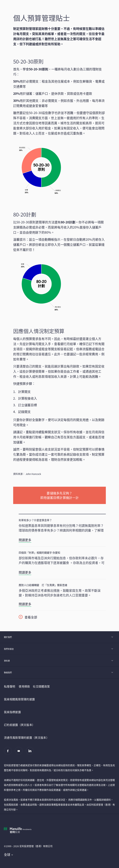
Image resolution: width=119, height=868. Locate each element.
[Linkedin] (31, 753)
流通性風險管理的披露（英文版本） (26, 737)
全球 (7, 854)
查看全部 (31, 617)
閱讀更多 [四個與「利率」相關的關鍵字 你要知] (25, 572)
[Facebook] (9, 753)
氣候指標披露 (12, 712)
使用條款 (24, 686)
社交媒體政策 (41, 686)
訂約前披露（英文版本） (19, 725)
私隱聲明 (10, 686)
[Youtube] (20, 753)
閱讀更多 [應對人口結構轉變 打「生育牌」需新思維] (25, 604)
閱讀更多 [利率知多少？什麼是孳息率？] (25, 540)
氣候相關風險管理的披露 (19, 699)
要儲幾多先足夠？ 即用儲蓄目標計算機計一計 (60, 495)
